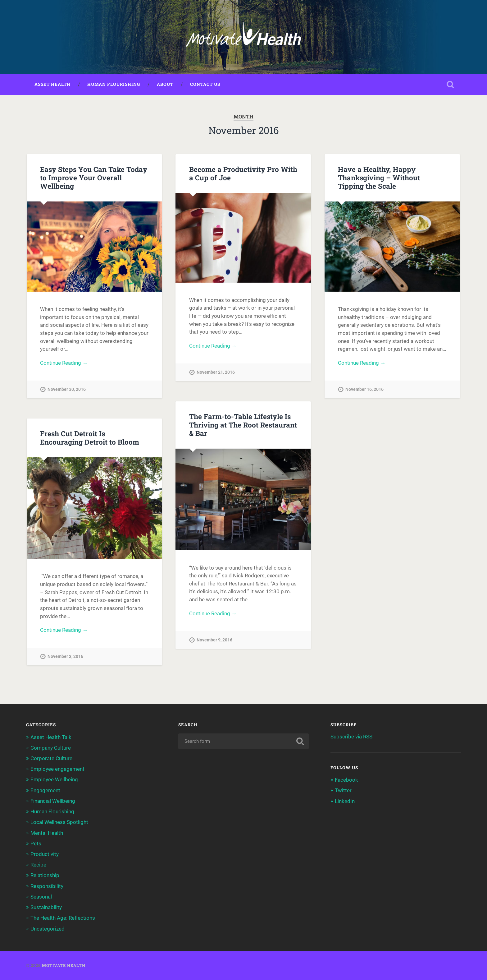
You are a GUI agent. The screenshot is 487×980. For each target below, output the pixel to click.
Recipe (38, 865)
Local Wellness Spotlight (59, 822)
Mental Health (47, 833)
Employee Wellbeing (54, 779)
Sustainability (46, 907)
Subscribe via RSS (351, 737)
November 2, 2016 (65, 656)
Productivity (45, 854)
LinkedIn (345, 801)
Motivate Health (64, 965)
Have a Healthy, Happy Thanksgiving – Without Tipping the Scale (379, 178)
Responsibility (47, 886)
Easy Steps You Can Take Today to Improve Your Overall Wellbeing (94, 178)
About (165, 84)
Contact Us (205, 84)
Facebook (346, 780)
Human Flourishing (114, 84)
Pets (36, 844)
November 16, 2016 (364, 389)
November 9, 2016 (214, 640)
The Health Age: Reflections (63, 918)
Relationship (45, 875)
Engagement (45, 790)
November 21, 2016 (216, 372)
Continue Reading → (64, 363)
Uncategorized (48, 929)
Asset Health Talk (51, 737)
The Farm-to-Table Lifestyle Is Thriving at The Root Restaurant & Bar (243, 425)
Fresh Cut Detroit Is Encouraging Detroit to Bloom (90, 438)
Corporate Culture (51, 758)
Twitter (343, 790)
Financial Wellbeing (53, 801)
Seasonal (41, 897)
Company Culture (51, 748)
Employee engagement (57, 769)
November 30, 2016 (67, 389)
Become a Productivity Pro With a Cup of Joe (243, 173)
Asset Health (52, 84)
